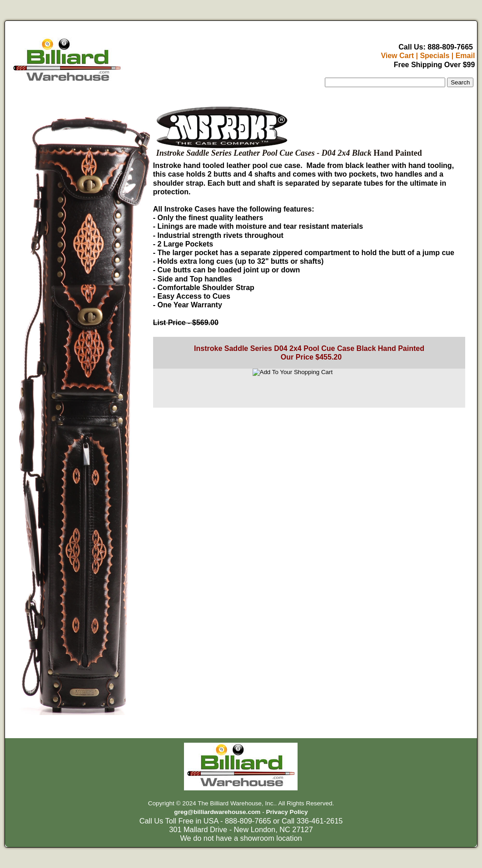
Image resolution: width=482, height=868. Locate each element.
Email (465, 56)
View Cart (397, 56)
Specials (435, 56)
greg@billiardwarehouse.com (217, 812)
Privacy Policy (287, 812)
